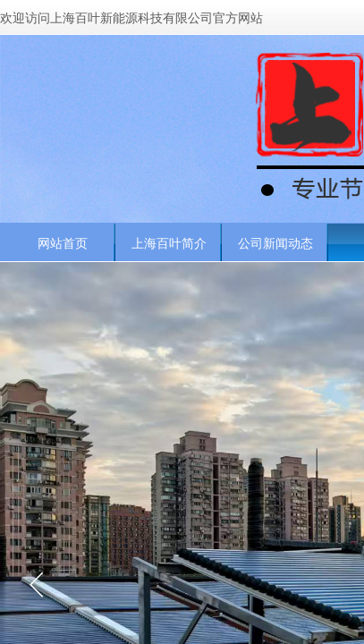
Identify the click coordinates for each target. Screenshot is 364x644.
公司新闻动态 (275, 243)
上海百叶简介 (169, 243)
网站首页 (63, 243)
